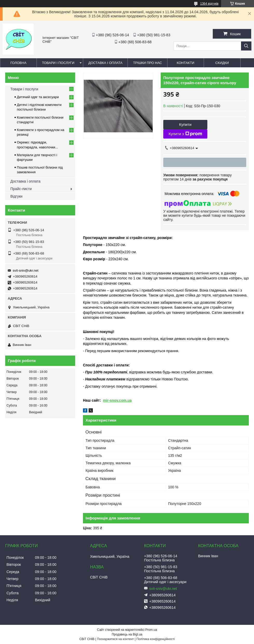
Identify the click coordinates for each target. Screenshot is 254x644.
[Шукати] (246, 46)
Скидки (222, 63)
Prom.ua (151, 630)
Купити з (185, 134)
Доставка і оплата (105, 63)
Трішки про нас (147, 63)
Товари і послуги (58, 63)
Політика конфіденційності (156, 639)
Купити (185, 124)
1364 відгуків (209, 4)
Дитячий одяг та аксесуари (38, 97)
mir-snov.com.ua (117, 400)
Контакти (186, 63)
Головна (18, 63)
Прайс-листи (21, 189)
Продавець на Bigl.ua (127, 634)
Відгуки (16, 196)
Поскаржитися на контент (115, 639)
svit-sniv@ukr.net (26, 270)
